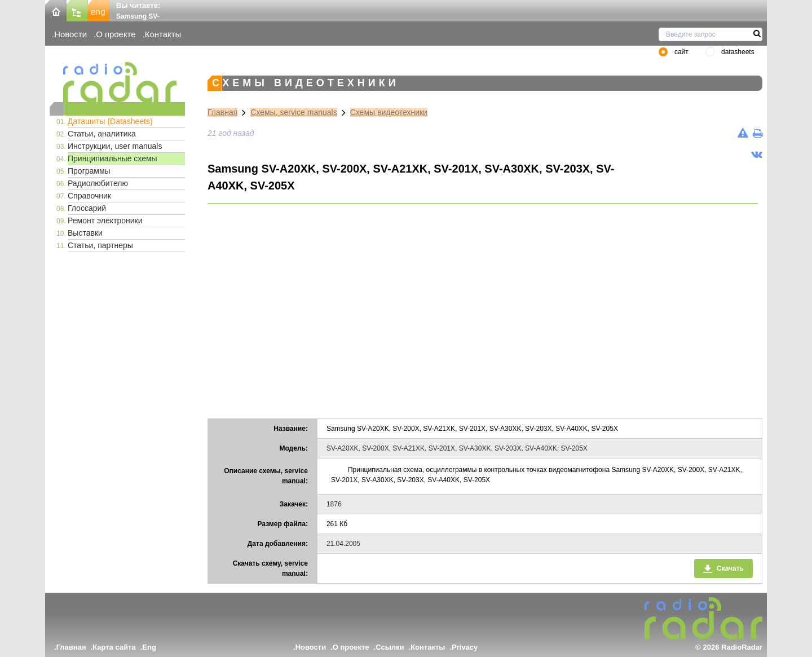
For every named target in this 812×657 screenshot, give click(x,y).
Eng (149, 647)
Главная (222, 112)
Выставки (85, 233)
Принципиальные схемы (112, 158)
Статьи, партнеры (100, 245)
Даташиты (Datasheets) (110, 121)
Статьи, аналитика (102, 134)
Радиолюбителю (98, 183)
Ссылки (390, 647)
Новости (70, 34)
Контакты (163, 34)
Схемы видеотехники (389, 112)
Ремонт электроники (105, 221)
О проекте (116, 34)
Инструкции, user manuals (115, 146)
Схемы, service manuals (294, 112)
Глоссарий (87, 208)
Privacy (465, 647)
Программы (89, 171)
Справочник (89, 196)
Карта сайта (114, 647)
